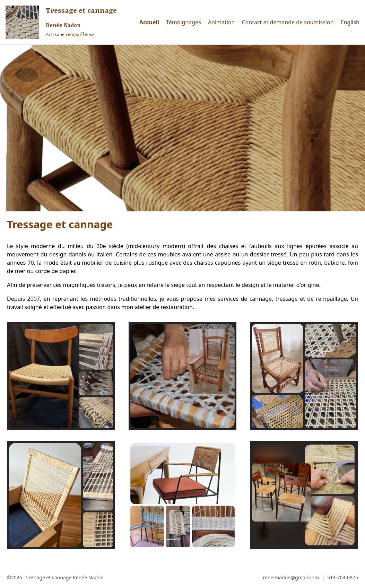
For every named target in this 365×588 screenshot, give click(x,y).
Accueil (149, 22)
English (350, 22)
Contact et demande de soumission (288, 22)
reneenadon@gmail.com (291, 577)
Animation (221, 22)
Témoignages (184, 22)
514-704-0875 (343, 577)
